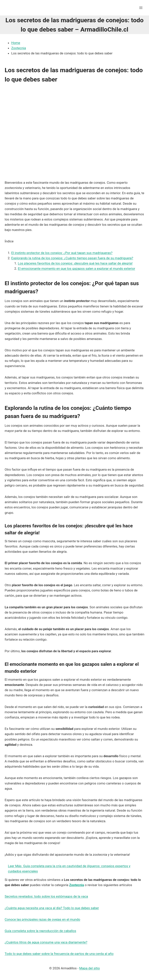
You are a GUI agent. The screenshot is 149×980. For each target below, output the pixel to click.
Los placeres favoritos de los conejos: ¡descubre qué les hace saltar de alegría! (75, 263)
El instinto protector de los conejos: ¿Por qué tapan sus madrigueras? (62, 253)
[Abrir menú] (141, 8)
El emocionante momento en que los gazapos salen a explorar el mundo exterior (76, 269)
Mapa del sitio (89, 968)
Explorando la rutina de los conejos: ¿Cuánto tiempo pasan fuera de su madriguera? (72, 258)
